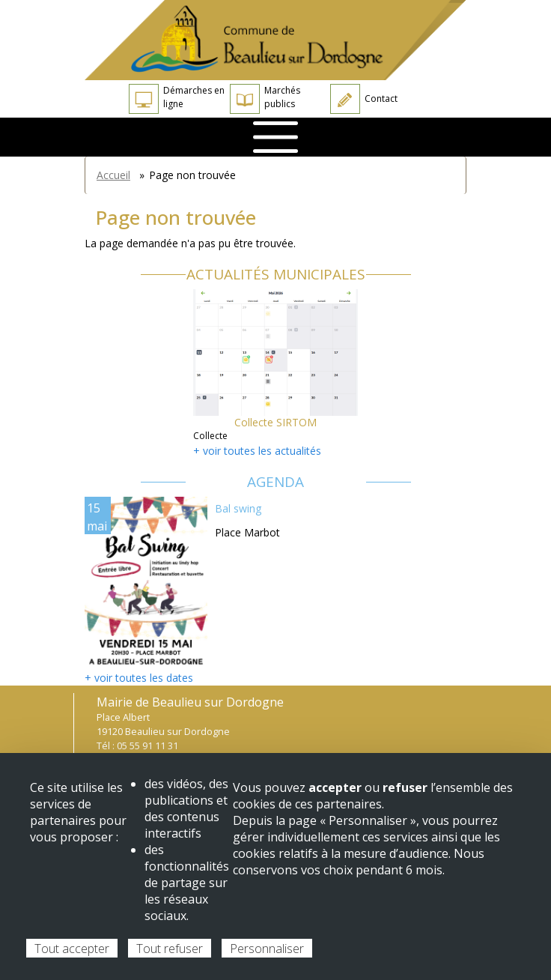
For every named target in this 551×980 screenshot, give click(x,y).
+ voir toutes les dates (139, 678)
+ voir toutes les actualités (257, 451)
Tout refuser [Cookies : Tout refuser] (170, 949)
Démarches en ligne (177, 99)
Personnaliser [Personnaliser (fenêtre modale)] (267, 949)
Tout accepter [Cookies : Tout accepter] (72, 949)
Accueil (113, 175)
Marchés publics (265, 99)
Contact (364, 99)
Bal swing (238, 508)
